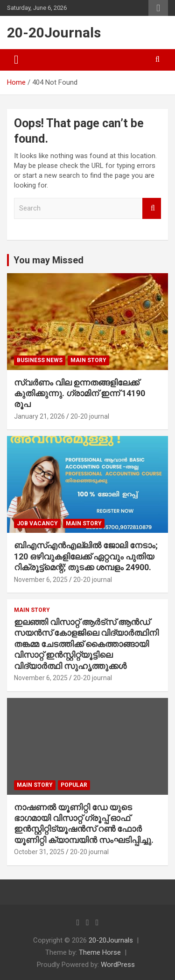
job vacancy (37, 523)
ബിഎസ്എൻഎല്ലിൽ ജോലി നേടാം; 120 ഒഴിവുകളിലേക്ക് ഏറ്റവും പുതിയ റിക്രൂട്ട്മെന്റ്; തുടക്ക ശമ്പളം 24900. (86, 556)
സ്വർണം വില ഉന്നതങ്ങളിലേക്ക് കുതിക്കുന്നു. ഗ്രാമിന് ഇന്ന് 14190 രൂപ (80, 393)
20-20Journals (54, 33)
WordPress (118, 965)
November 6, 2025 (41, 580)
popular (74, 785)
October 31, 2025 (39, 852)
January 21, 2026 (39, 416)
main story (88, 360)
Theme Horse (100, 952)
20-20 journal (90, 416)
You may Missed (49, 260)
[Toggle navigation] (16, 60)
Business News (40, 360)
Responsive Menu (158, 8)
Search (152, 208)
